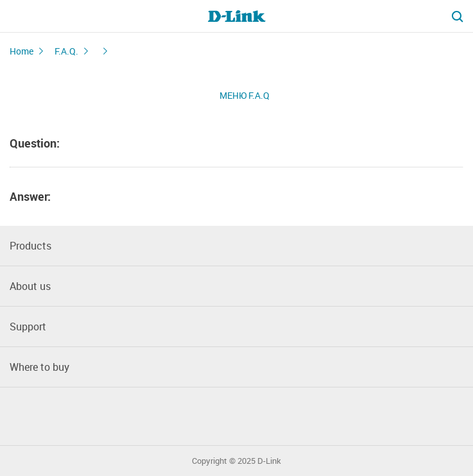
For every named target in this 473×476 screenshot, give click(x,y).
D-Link (269, 461)
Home (21, 51)
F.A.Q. (66, 51)
